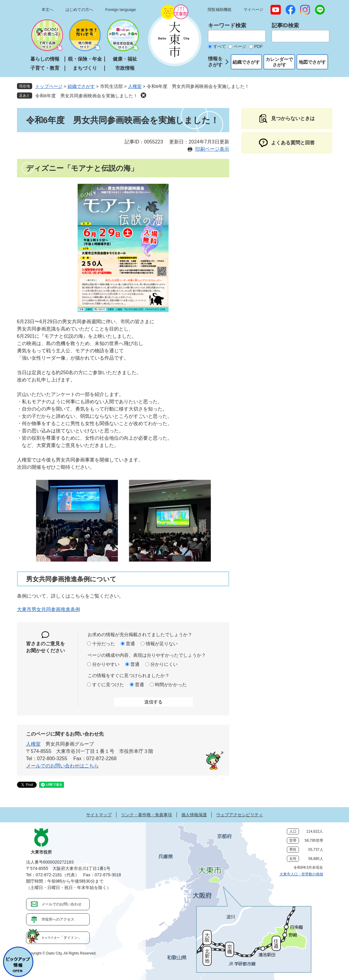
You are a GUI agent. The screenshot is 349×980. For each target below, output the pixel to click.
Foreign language (121, 10)
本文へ (47, 10)
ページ (240, 46)
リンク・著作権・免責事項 (146, 815)
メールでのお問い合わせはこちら (62, 766)
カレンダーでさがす (279, 62)
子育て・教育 (45, 68)
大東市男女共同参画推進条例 (49, 609)
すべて (220, 46)
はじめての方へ (79, 10)
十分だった (104, 644)
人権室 (135, 86)
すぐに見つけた (108, 685)
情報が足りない (162, 644)
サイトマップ (99, 815)
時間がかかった (171, 685)
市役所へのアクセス (58, 919)
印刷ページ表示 (212, 149)
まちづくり (85, 68)
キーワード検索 (227, 25)
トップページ (49, 86)
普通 (130, 644)
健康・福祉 (125, 59)
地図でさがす (312, 62)
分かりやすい (106, 664)
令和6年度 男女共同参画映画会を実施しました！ (86, 96)
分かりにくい (164, 664)
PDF (258, 46)
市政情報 (125, 68)
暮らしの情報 (45, 59)
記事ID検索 (285, 25)
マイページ (253, 10)
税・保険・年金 (85, 59)
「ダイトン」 (62, 938)
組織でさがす (246, 62)
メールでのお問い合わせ (62, 904)
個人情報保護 (194, 815)
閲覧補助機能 (220, 10)
